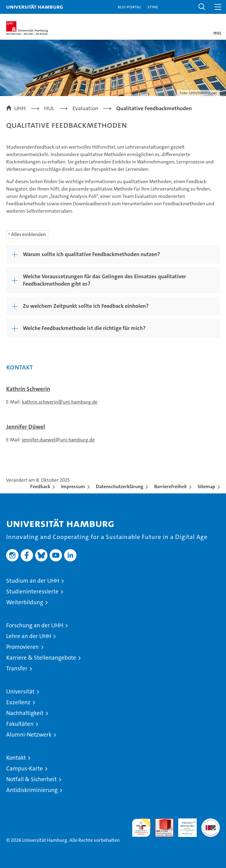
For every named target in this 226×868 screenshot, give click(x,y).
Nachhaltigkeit (25, 713)
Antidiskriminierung (32, 790)
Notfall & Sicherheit (31, 779)
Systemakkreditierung (211, 822)
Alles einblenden (29, 234)
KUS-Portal (129, 7)
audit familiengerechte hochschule (141, 828)
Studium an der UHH (33, 581)
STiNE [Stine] (153, 7)
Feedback (40, 486)
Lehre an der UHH (29, 636)
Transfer (17, 668)
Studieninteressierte (32, 591)
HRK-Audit (184, 825)
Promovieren (23, 647)
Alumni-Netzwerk (29, 735)
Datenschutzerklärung (120, 486)
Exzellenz (18, 702)
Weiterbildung (25, 602)
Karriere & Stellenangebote (41, 658)
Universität (20, 691)
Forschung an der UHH (35, 625)
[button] (202, 7)
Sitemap (206, 486)
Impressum (73, 486)
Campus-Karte (25, 768)
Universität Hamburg (35, 7)
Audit (161, 822)
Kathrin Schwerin (28, 389)
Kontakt (16, 758)
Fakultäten (20, 724)
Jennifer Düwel (26, 427)
